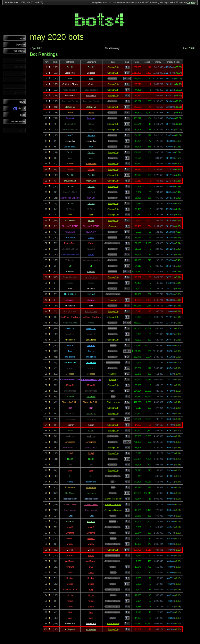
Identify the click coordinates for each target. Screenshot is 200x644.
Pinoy (91, 243)
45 (127, 232)
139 (127, 351)
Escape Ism (91, 141)
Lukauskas (91, 340)
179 (127, 442)
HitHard (91, 294)
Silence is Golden (91, 402)
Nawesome (91, 96)
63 (127, 266)
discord (19, 108)
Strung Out (113, 67)
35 (127, 357)
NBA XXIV (91, 232)
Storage (113, 493)
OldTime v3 (91, 107)
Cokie (91, 84)
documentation (18, 121)
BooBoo (113, 521)
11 (127, 311)
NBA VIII (91, 198)
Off (91, 266)
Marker (91, 607)
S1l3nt (91, 431)
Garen (91, 255)
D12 (91, 567)
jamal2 (91, 527)
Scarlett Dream (91, 504)
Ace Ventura (91, 277)
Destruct (91, 118)
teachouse (91, 482)
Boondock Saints (91, 101)
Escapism (113, 79)
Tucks (91, 238)
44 (127, 368)
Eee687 (91, 538)
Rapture (113, 226)
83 (127, 118)
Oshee (91, 584)
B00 (113, 397)
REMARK (91, 385)
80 (127, 73)
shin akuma (91, 357)
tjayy (91, 470)
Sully (91, 306)
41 (127, 220)
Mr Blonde (91, 487)
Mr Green (91, 397)
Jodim (91, 113)
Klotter (91, 595)
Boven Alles (91, 163)
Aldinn (91, 425)
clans (22, 115)
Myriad (91, 323)
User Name (91, 493)
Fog (91, 590)
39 (127, 379)
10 (127, 124)
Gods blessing (91, 90)
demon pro (91, 414)
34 (127, 328)
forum (22, 102)
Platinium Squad (113, 243)
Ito (91, 476)
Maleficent (91, 623)
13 (127, 152)
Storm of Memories (91, 260)
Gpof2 (91, 459)
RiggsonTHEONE (91, 226)
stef (91, 147)
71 (127, 169)
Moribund (91, 436)
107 (127, 79)
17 (127, 135)
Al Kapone (91, 629)
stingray (91, 300)
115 (127, 271)
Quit (91, 612)
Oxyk (91, 465)
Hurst (91, 516)
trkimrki (91, 220)
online (21, 44)
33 (127, 345)
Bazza (91, 351)
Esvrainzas (91, 442)
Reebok (91, 578)
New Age (91, 368)
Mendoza (91, 374)
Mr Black (91, 209)
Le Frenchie (91, 419)
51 (127, 107)
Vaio (91, 618)
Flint (91, 408)
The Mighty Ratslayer (91, 317)
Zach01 (91, 152)
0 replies (191, 2)
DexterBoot (91, 362)
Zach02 (91, 67)
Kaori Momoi (91, 510)
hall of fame (19, 51)
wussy (91, 544)
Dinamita (91, 533)
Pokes (91, 555)
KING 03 (91, 521)
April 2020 (37, 48)
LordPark (91, 192)
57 (127, 113)
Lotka (91, 573)
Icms (91, 158)
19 (127, 147)
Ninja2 (91, 453)
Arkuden (91, 271)
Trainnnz (91, 289)
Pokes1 (91, 601)
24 (127, 255)
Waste (113, 533)
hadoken (91, 345)
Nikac (91, 124)
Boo (113, 487)
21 (127, 84)
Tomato (91, 169)
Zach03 (91, 175)
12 (127, 175)
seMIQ (91, 130)
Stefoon (91, 135)
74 (127, 306)
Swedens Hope (113, 294)
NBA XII (91, 249)
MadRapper (91, 561)
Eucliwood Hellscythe (91, 379)
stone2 (91, 283)
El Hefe (91, 550)
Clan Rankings (112, 48)
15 (127, 203)
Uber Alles (91, 181)
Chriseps (91, 73)
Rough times (91, 311)
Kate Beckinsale (91, 499)
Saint (91, 79)
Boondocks (91, 334)
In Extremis (113, 436)
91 (127, 459)
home (22, 38)
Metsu (113, 345)
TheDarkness (91, 391)
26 (127, 277)
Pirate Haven (113, 402)
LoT (113, 391)
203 (127, 323)
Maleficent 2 (91, 448)
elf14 (91, 215)
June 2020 (188, 48)
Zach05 (91, 203)
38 (127, 493)
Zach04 (91, 186)
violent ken (91, 328)
